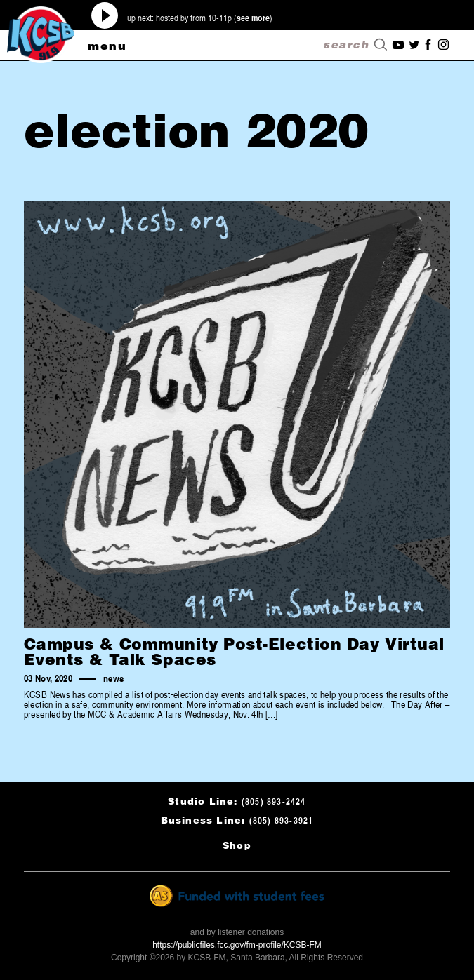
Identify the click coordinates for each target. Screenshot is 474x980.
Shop (237, 845)
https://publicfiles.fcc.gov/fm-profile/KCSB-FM (237, 945)
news (113, 678)
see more (253, 18)
